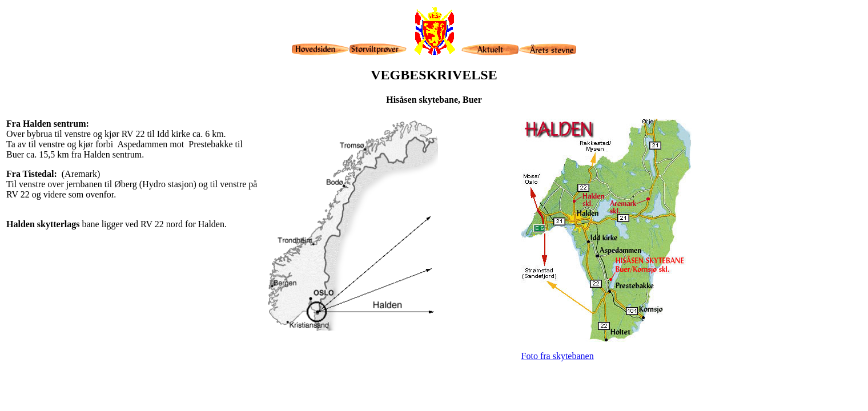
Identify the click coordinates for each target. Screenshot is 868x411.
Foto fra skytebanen (558, 356)
